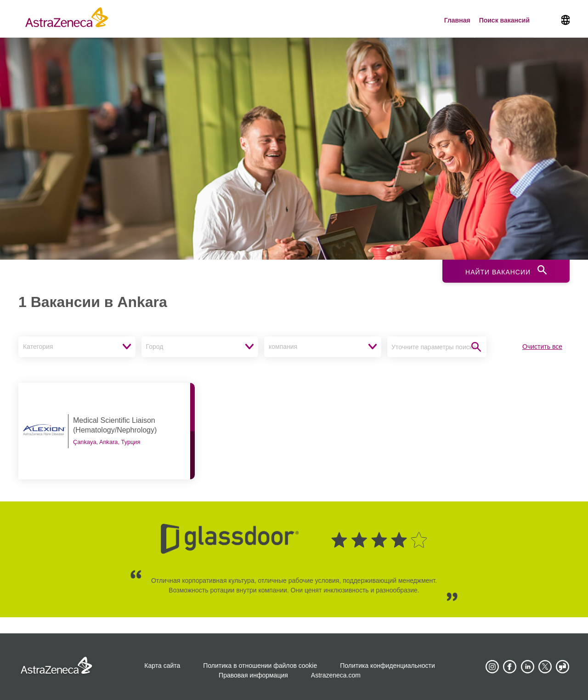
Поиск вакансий (504, 20)
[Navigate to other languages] (565, 19)
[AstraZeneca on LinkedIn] (527, 667)
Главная (457, 20)
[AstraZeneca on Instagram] (492, 667)
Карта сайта (162, 666)
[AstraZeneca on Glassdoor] (563, 667)
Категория (38, 347)
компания (283, 347)
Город (155, 347)
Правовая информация (253, 675)
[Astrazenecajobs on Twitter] (545, 667)
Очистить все (542, 347)
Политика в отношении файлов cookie (260, 666)
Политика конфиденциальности (387, 666)
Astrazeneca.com (336, 675)
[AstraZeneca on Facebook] (510, 667)
